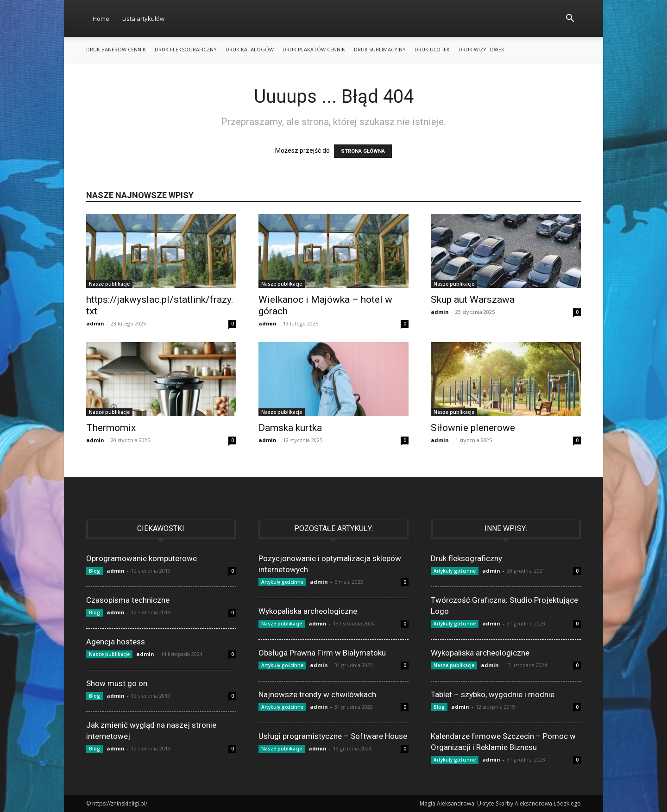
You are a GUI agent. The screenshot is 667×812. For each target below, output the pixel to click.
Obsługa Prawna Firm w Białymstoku (322, 653)
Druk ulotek (432, 49)
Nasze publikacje (109, 284)
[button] (570, 19)
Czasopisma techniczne (128, 600)
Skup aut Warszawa (473, 300)
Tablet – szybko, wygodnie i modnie (493, 694)
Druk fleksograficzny (186, 49)
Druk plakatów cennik (314, 49)
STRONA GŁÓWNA (363, 151)
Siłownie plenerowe (473, 428)
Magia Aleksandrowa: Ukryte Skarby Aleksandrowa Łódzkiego (500, 803)
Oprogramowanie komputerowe (142, 558)
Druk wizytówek (481, 49)
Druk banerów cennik (116, 49)
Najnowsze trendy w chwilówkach (317, 694)
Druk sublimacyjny (380, 49)
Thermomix (111, 428)
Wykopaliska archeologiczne (308, 611)
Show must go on (117, 683)
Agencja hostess (116, 642)
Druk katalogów (250, 49)
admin (95, 323)
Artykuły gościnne (282, 582)
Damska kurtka (290, 428)
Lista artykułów (143, 19)
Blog (94, 571)
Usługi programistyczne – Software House (333, 736)
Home (101, 19)
